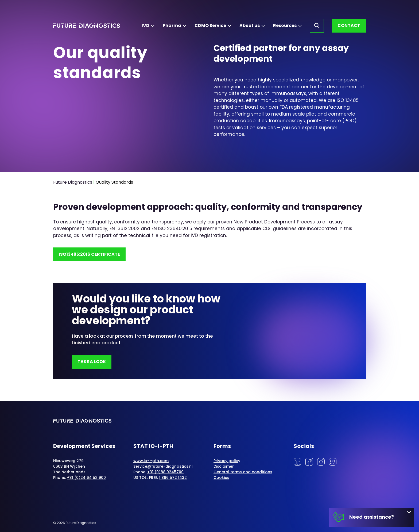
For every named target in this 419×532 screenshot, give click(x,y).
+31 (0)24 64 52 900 (86, 478)
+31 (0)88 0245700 (165, 472)
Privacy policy (227, 461)
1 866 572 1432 (173, 478)
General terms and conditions (243, 472)
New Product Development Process (274, 222)
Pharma (172, 25)
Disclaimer (224, 466)
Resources (285, 25)
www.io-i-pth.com (151, 461)
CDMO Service (210, 25)
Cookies (221, 478)
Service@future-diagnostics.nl (163, 466)
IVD (146, 25)
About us (250, 25)
